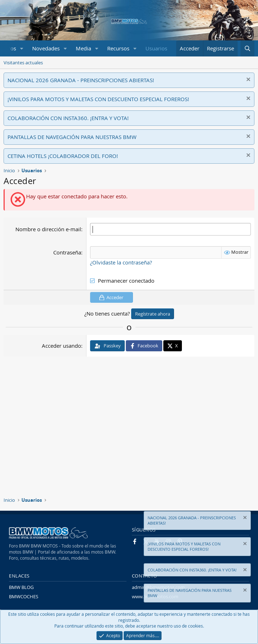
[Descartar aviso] (247, 80)
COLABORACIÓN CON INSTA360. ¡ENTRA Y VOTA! (68, 118)
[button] (22, 48)
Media (83, 48)
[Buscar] (247, 48)
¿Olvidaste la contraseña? (121, 262)
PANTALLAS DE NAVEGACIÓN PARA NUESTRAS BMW (72, 137)
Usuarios (156, 48)
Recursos (118, 48)
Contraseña (67, 252)
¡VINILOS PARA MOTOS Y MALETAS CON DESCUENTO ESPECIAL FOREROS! (98, 99)
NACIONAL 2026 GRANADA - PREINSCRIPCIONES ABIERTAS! (81, 80)
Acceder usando (61, 346)
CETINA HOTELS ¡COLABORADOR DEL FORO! (63, 156)
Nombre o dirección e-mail (48, 229)
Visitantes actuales (23, 63)
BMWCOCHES (24, 596)
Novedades (46, 48)
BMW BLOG (21, 587)
